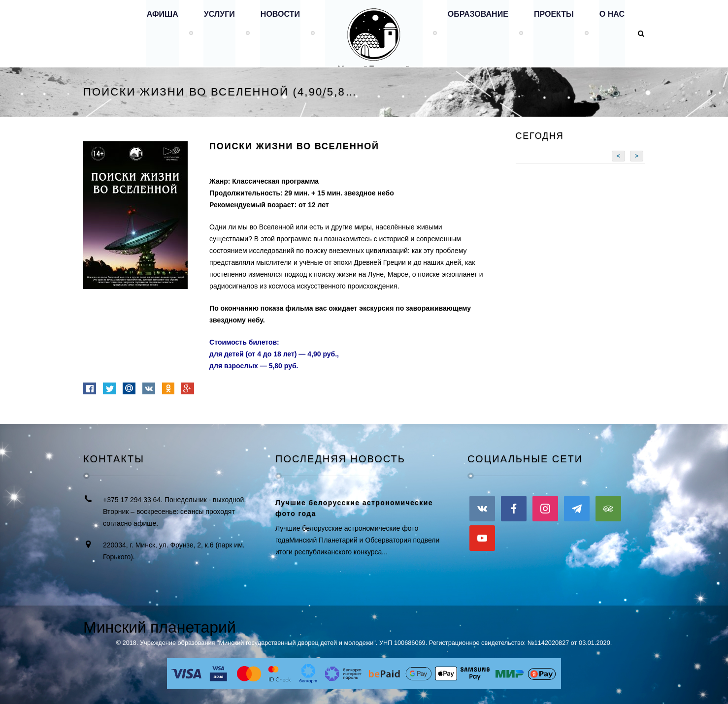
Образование (476, 33)
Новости (276, 33)
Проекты (552, 33)
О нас (612, 33)
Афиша (157, 33)
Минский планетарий (160, 627)
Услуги (215, 33)
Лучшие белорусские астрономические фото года (354, 508)
